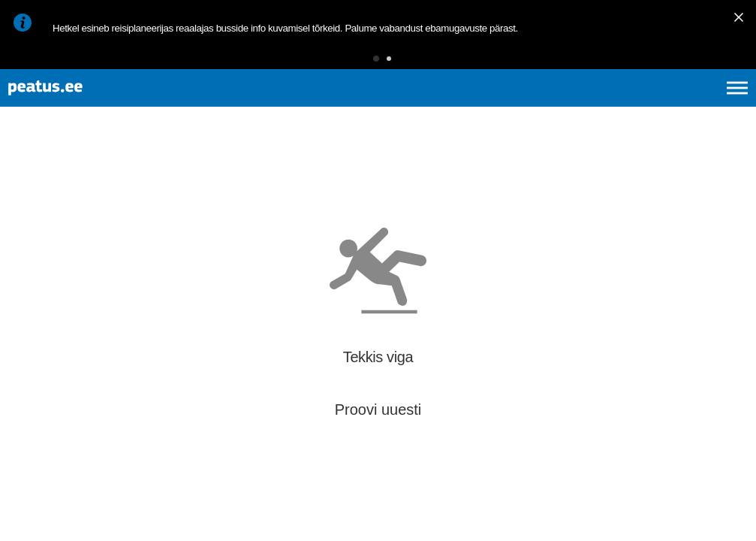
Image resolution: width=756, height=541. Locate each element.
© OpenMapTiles (618, 517)
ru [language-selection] (697, 105)
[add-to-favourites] (334, 193)
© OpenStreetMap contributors (696, 517)
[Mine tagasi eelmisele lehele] (24, 179)
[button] (353, 63)
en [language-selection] (618, 105)
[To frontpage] (86, 106)
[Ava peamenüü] (737, 105)
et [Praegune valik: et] (577, 105)
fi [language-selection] (657, 105)
